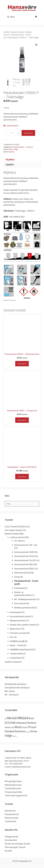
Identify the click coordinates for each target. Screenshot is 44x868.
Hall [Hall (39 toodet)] (13, 723)
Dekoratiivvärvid (22, 573)
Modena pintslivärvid (24, 608)
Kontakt (8, 851)
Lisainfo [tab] (10, 165)
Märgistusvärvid (17, 620)
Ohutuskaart (12, 126)
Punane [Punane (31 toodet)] (9, 731)
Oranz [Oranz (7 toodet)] (25, 727)
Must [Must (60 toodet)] (18, 727)
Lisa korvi (28, 133)
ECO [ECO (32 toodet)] (7, 723)
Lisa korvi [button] (22, 364)
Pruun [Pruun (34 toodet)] (32, 727)
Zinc (12, 637)
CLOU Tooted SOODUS (15, 527)
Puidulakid (19, 588)
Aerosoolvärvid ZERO (24, 569)
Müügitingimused (13, 781)
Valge (16, 149)
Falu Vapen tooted (13, 530)
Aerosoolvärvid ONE (24, 564)
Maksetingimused (13, 785)
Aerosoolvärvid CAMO (24, 552)
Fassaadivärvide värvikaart (17, 688)
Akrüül (11, 149)
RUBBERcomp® (17, 641)
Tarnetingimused (13, 788)
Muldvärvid (10, 811)
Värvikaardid (11, 840)
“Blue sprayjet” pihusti (15, 847)
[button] (36, 45)
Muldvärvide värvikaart (16, 684)
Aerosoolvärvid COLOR (25, 560)
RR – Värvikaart (12, 695)
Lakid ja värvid (17, 537)
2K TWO (18, 541)
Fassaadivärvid (12, 814)
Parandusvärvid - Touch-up (23, 147)
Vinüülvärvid (20, 603)
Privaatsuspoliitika (13, 792)
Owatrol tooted (12, 662)
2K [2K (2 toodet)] (6, 719)
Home (17, 577)
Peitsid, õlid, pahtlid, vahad (23, 625)
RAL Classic (10, 691)
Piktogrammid (11, 837)
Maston (12, 152)
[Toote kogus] (12, 133)
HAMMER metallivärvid (21, 649)
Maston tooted (17, 32)
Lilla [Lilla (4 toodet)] (13, 727)
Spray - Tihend (17, 645)
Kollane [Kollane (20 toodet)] (32, 723)
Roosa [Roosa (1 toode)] (28, 732)
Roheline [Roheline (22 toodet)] (20, 731)
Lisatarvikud (16, 658)
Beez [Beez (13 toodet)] (31, 718)
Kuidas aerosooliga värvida (17, 844)
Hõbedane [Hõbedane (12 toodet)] (21, 723)
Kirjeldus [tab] (10, 160)
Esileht (6, 32)
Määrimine (15, 629)
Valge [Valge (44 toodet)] (8, 735)
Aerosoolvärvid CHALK (25, 556)
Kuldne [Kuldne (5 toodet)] (8, 727)
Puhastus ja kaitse (18, 633)
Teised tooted (16, 654)
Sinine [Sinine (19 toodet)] (33, 731)
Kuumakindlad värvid (20, 616)
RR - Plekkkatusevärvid (25, 599)
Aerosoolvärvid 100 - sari (26, 545)
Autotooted (15, 612)
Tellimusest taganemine (16, 795)
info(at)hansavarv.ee (21, 767)
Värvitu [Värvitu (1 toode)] (15, 736)
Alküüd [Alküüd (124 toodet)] (23, 718)
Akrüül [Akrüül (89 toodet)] (12, 718)
